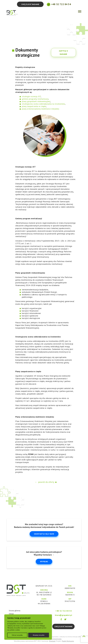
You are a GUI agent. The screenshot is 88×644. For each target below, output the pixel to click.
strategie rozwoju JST (31, 96)
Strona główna (15, 611)
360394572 (70, 595)
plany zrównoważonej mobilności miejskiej (40, 109)
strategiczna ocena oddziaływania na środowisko (43, 104)
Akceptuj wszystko (39, 635)
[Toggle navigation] (80, 11)
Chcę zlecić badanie (30, 4)
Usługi (11, 614)
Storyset (52, 641)
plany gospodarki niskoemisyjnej (36, 101)
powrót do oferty (46, 482)
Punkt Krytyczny (68, 641)
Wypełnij (44, 562)
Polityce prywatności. (54, 639)
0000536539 (70, 588)
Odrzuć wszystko (17, 635)
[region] (28, 627)
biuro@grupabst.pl (64, 615)
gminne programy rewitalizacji (35, 99)
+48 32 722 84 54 (61, 4)
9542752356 (70, 601)
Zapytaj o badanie (63, 52)
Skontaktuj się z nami (44, 534)
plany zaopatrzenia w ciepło (34, 106)
